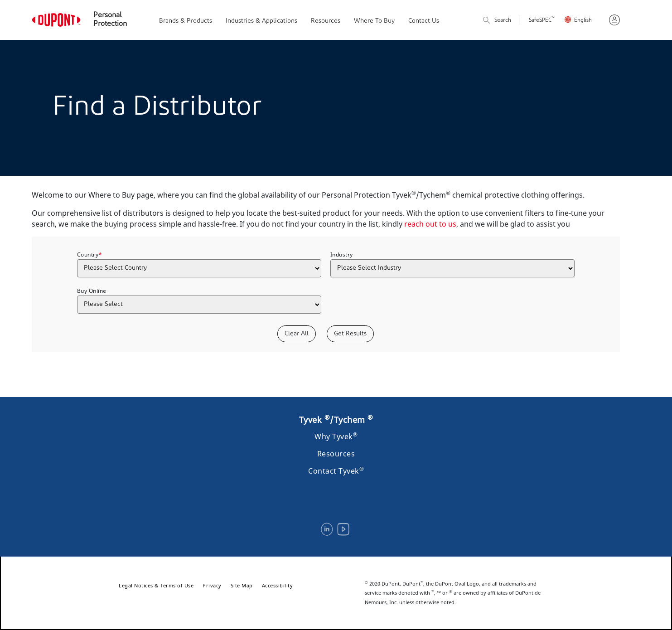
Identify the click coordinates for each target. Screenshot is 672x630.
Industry (342, 254)
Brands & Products (186, 21)
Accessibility (278, 585)
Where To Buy (374, 21)
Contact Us (424, 21)
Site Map (242, 585)
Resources (326, 21)
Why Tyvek (336, 436)
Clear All (297, 334)
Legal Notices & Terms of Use (156, 585)
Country (90, 254)
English (583, 20)
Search (497, 21)
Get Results (350, 334)
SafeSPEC (542, 20)
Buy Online (92, 291)
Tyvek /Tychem (336, 420)
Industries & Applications (261, 21)
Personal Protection (110, 20)
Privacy (212, 585)
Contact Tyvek (336, 471)
